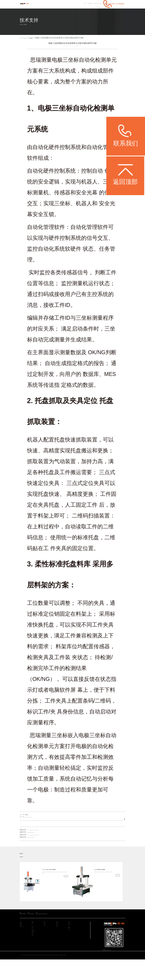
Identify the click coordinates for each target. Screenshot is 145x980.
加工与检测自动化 (36, 951)
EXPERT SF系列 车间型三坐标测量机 (55, 878)
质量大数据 (35, 956)
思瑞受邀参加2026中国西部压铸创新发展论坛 (42, 839)
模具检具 (34, 943)
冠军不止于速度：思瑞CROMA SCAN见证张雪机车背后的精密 (48, 837)
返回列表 (118, 824)
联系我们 (98, 10)
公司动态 (46, 934)
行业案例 (58, 10)
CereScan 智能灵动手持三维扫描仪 (94, 973)
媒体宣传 (46, 940)
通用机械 (34, 945)
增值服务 (82, 10)
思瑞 (36, 67)
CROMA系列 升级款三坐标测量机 (74, 973)
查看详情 (63, 900)
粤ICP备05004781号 (119, 963)
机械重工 (34, 962)
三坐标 (71, 67)
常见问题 (58, 940)
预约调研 (70, 947)
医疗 (33, 940)
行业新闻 (46, 937)
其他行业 (34, 964)
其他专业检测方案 (24, 943)
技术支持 (74, 10)
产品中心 (51, 10)
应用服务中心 (43, 45)
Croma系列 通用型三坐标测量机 (106, 878)
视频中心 (58, 943)
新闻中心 (67, 10)
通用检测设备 (23, 934)
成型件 (33, 948)
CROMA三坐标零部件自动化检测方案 (38, 824)
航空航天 (34, 959)
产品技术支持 (60, 934)
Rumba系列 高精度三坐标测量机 (56, 973)
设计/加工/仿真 (36, 953)
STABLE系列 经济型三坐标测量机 (38, 973)
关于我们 (90, 10)
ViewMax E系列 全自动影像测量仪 (34, 975)
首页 (44, 10)
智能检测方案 (23, 937)
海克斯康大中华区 (73, 937)
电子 (33, 937)
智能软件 (22, 940)
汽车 (33, 934)
